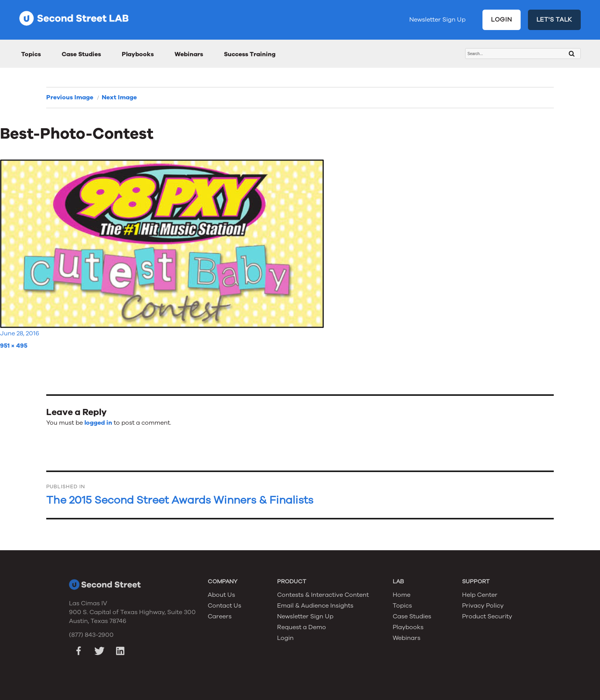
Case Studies (81, 54)
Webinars (189, 54)
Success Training (250, 54)
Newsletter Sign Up (437, 20)
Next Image (119, 97)
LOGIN (502, 20)
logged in (98, 423)
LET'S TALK (555, 20)
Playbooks (138, 54)
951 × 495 (14, 346)
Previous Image (70, 97)
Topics (31, 54)
